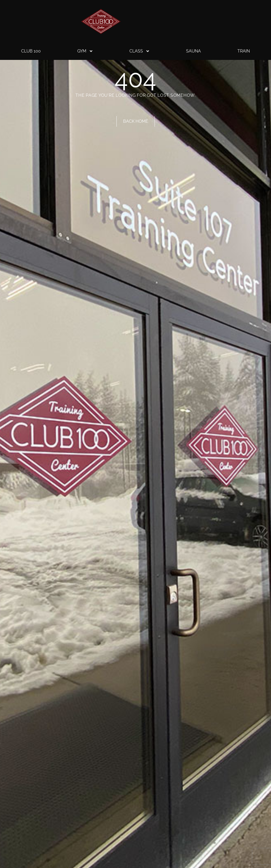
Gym (85, 51)
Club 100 (31, 51)
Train (244, 51)
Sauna (193, 51)
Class (140, 51)
